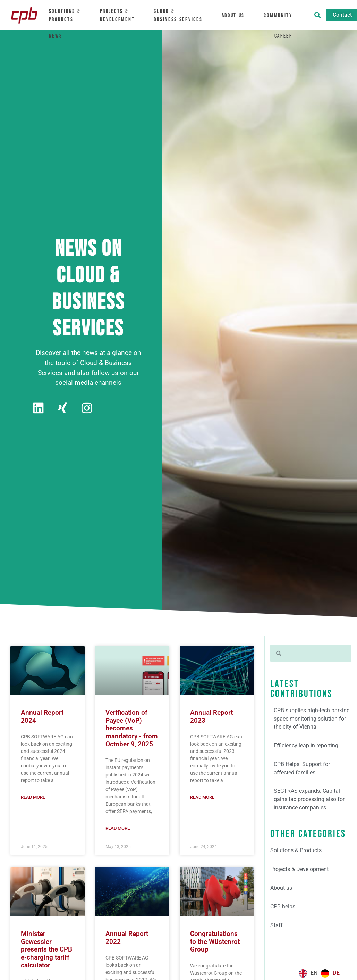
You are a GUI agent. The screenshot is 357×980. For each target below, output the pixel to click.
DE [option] (336, 973)
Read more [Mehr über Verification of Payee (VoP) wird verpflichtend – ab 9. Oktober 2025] (118, 829)
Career (287, 35)
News (55, 35)
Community (282, 15)
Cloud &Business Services (181, 15)
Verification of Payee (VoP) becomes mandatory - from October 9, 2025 (132, 729)
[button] (317, 15)
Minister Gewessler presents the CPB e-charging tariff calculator (46, 951)
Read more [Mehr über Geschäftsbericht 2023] (202, 798)
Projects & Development (120, 15)
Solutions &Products (67, 15)
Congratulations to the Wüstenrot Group (215, 943)
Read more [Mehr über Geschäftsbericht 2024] (33, 798)
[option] (330, 973)
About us (237, 15)
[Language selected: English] (321, 973)
